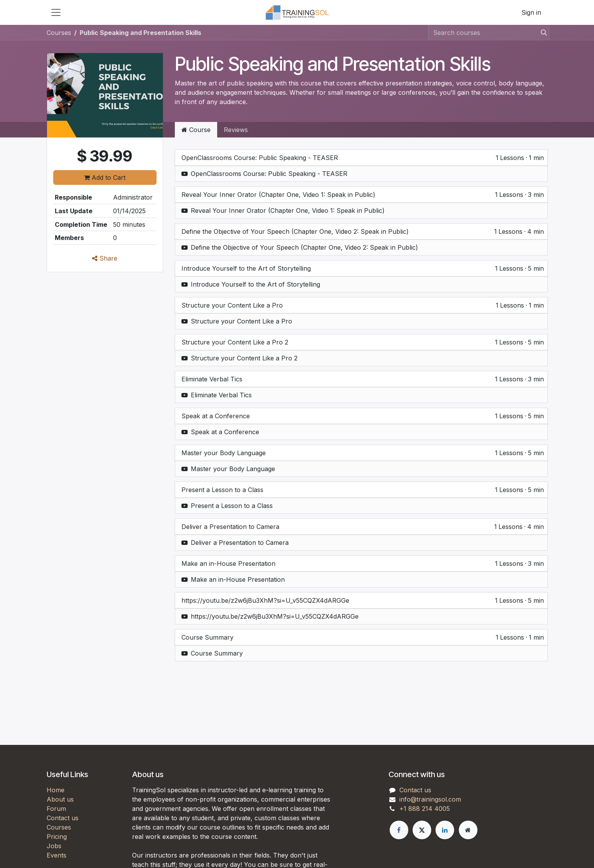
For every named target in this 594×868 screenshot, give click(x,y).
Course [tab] (196, 130)
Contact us (63, 818)
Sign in (531, 12)
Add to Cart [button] (105, 177)
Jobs (54, 846)
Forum (56, 809)
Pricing (57, 837)
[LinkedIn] (445, 830)
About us (60, 799)
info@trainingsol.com (430, 799)
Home (56, 790)
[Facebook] (399, 830)
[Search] (542, 33)
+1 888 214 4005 (425, 809)
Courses (59, 33)
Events (57, 855)
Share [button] (105, 258)
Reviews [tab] (236, 130)
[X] (422, 830)
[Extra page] (468, 830)
